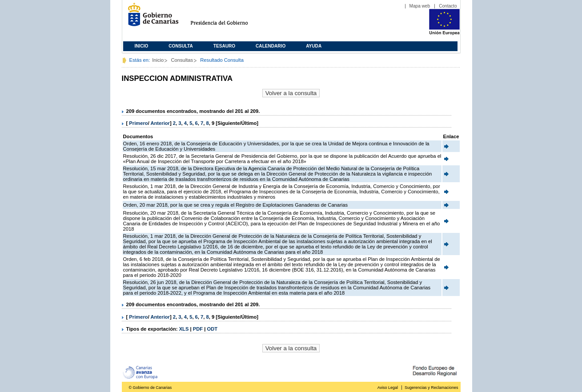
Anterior (160, 123)
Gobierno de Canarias (151, 18)
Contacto (448, 6)
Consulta (181, 46)
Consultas (182, 60)
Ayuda (314, 46)
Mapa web (420, 6)
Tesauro (224, 46)
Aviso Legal (388, 388)
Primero (138, 123)
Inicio (142, 46)
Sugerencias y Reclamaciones (431, 388)
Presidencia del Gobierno (227, 18)
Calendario (271, 46)
